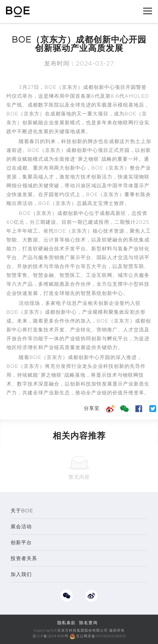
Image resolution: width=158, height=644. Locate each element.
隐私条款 (66, 623)
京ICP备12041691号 (51, 636)
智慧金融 (43, 275)
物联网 (126, 122)
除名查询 (88, 623)
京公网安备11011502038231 (101, 636)
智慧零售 (17, 275)
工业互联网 (99, 275)
